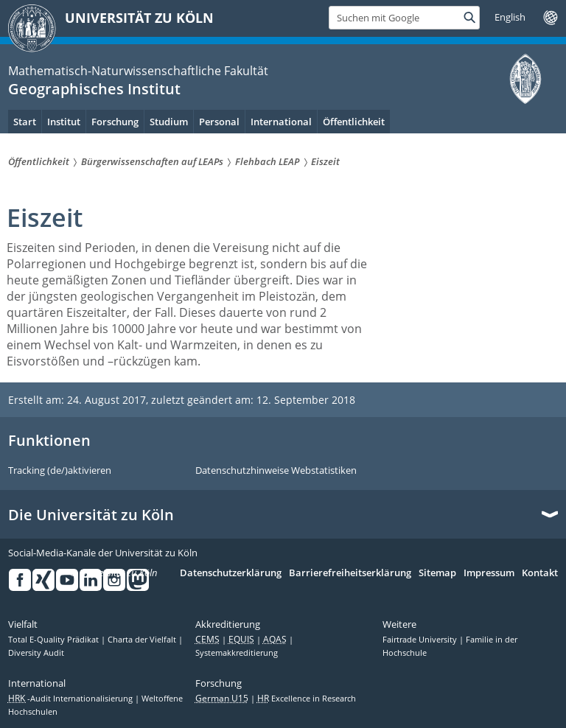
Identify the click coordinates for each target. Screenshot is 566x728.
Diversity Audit (36, 653)
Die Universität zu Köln (91, 515)
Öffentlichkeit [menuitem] (354, 122)
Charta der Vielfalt (143, 640)
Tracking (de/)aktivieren (60, 471)
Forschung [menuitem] (115, 122)
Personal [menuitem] (219, 122)
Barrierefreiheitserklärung (350, 573)
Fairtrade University (421, 640)
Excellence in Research (307, 699)
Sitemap (437, 573)
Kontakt (540, 573)
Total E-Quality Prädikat (55, 640)
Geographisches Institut (94, 89)
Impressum (489, 573)
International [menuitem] (281, 122)
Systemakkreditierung (237, 653)
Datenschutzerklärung (231, 573)
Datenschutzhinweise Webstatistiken (276, 471)
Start (25, 122)
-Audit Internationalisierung (71, 699)
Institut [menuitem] (64, 122)
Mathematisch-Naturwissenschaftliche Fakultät (138, 71)
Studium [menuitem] (169, 122)
